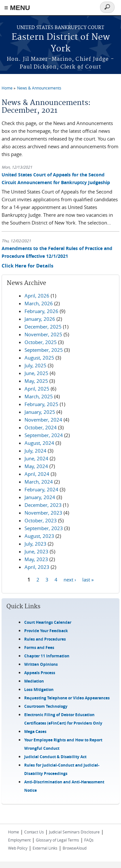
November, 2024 (43, 420)
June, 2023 (36, 551)
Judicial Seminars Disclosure (74, 832)
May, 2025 (36, 381)
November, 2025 (43, 334)
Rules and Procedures (45, 639)
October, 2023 (41, 520)
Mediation (34, 681)
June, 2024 (36, 458)
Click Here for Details (27, 266)
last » (88, 580)
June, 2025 (36, 373)
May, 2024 (36, 466)
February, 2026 (41, 311)
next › (70, 580)
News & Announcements (39, 88)
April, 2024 (37, 474)
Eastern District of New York (61, 43)
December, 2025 (43, 327)
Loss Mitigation (39, 690)
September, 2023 (44, 528)
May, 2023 (36, 559)
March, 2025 (39, 396)
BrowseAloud (75, 848)
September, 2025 (44, 350)
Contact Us (34, 832)
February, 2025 (41, 404)
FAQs (89, 840)
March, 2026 (39, 303)
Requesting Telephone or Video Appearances (67, 698)
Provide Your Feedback (46, 631)
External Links (45, 848)
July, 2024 (35, 451)
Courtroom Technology (46, 706)
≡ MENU (17, 8)
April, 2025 (37, 389)
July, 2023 (35, 544)
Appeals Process (40, 673)
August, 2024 (39, 443)
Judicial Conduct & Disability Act (55, 757)
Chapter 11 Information (47, 656)
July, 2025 (35, 365)
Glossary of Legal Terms (57, 840)
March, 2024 (39, 482)
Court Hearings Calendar (48, 622)
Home (7, 88)
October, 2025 (41, 342)
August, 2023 (39, 536)
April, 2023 (37, 567)
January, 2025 (40, 412)
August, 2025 (39, 358)
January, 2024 (40, 497)
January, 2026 (40, 319)
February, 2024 (41, 489)
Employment (19, 840)
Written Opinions (41, 664)
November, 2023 (43, 513)
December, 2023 (43, 505)
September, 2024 (44, 435)
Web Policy (18, 848)
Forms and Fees (39, 648)
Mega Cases (35, 732)
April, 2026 (37, 296)
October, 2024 (41, 427)
